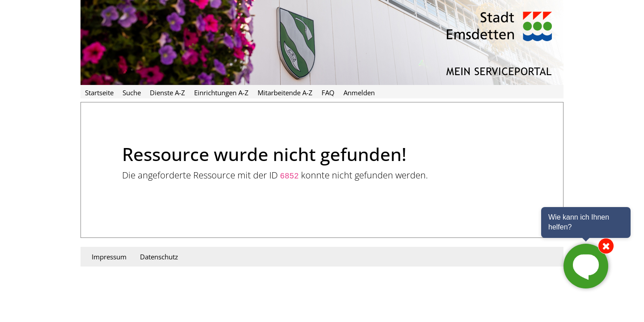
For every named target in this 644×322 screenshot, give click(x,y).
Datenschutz (159, 257)
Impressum (109, 257)
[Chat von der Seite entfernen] (606, 246)
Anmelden (359, 93)
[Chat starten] (586, 266)
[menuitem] (99, 92)
